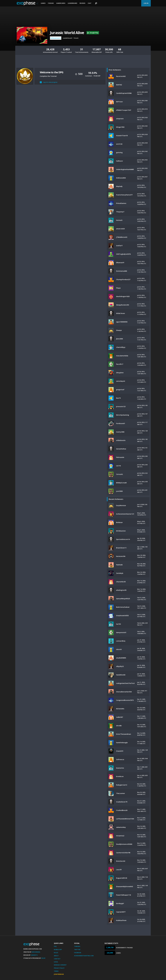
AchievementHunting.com (84, 956)
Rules (56, 953)
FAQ (55, 946)
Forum (76, 38)
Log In (146, 3)
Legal (56, 962)
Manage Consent (60, 965)
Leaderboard (72, 3)
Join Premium (59, 974)
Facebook (78, 953)
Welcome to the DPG (52, 72)
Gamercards (61, 3)
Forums (51, 3)
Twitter (77, 950)
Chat (90, 3)
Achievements (56, 38)
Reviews (82, 3)
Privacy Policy (59, 968)
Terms (56, 971)
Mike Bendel (36, 952)
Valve (43, 958)
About (56, 956)
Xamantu (34, 955)
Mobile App (58, 950)
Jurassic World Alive (67, 33)
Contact (57, 959)
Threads (77, 946)
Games (43, 3)
